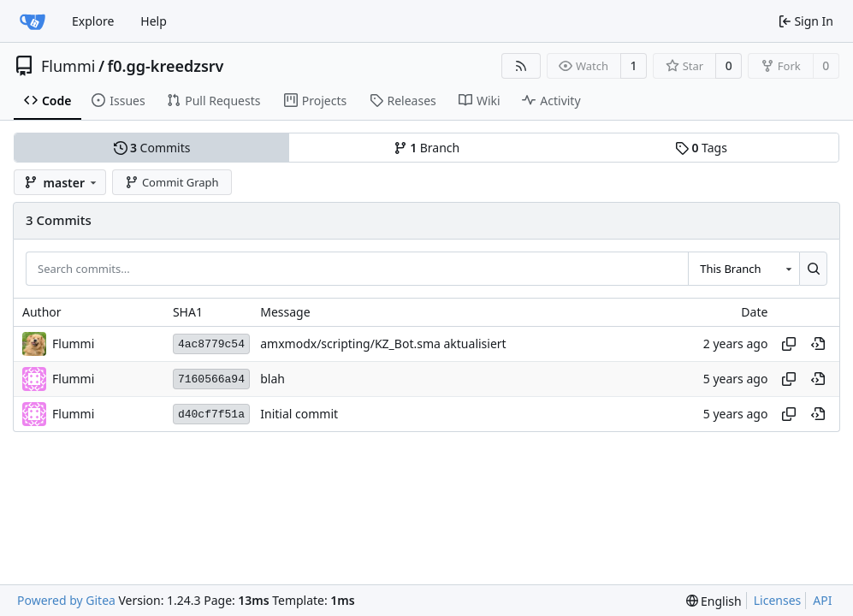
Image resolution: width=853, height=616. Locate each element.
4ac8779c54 (211, 344)
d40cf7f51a (211, 415)
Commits (152, 148)
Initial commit (299, 415)
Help (154, 21)
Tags (701, 148)
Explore (93, 21)
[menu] (714, 601)
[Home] (33, 21)
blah (272, 379)
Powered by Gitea (66, 600)
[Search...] (813, 269)
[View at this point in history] (818, 344)
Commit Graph (172, 182)
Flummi (68, 66)
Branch (427, 148)
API (822, 600)
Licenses (778, 600)
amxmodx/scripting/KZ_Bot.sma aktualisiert (383, 344)
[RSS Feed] (521, 66)
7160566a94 (211, 379)
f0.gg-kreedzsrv (166, 66)
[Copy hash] (789, 344)
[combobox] (743, 269)
